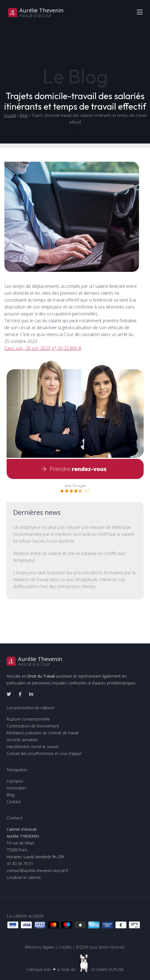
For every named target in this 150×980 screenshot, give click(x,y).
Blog (24, 115)
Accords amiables (22, 740)
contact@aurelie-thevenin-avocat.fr (37, 871)
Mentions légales (40, 947)
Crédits (65, 947)
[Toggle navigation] (140, 12)
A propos (15, 781)
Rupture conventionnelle (28, 719)
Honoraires (17, 788)
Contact (14, 802)
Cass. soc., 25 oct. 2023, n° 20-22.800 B (43, 348)
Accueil (10, 115)
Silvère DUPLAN (110, 969)
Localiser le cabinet (24, 877)
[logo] (75, 661)
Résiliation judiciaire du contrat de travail (43, 733)
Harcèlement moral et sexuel (32, 747)
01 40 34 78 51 (20, 864)
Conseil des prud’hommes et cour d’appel (44, 753)
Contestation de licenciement (33, 726)
